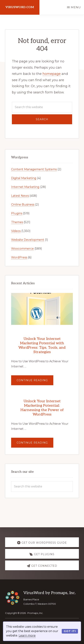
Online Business (23, 205)
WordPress (19, 257)
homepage (52, 74)
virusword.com (20, 7)
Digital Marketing (24, 178)
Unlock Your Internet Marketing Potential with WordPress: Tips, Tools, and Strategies (42, 345)
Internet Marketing (25, 187)
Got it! (70, 631)
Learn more (27, 635)
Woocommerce (22, 249)
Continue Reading (35, 382)
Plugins (17, 213)
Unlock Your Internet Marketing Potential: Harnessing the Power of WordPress (42, 408)
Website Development (28, 240)
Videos (16, 231)
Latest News (20, 196)
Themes (17, 222)
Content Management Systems (34, 169)
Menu (76, 7)
